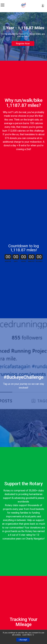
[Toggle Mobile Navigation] (3, 5)
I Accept (23, 640)
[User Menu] (43, 5)
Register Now (23, 43)
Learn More (28, 635)
